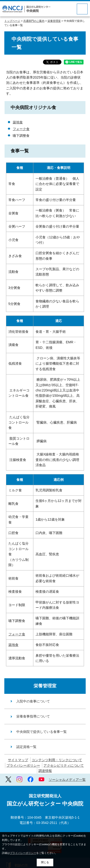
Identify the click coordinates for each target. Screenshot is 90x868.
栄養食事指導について (33, 716)
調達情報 (45, 771)
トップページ (12, 21)
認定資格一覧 (26, 747)
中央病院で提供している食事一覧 (42, 732)
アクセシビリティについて (64, 765)
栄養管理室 (54, 21)
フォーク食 (21, 129)
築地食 (18, 122)
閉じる (45, 862)
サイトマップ (18, 760)
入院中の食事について (33, 701)
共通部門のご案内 (34, 21)
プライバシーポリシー (23, 765)
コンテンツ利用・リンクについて (57, 760)
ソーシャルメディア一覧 (67, 780)
